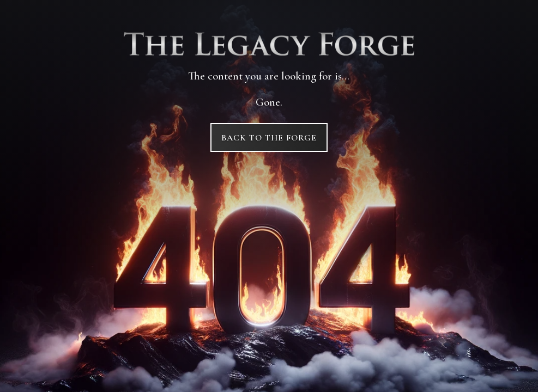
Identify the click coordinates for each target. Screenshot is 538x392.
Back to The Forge (269, 138)
